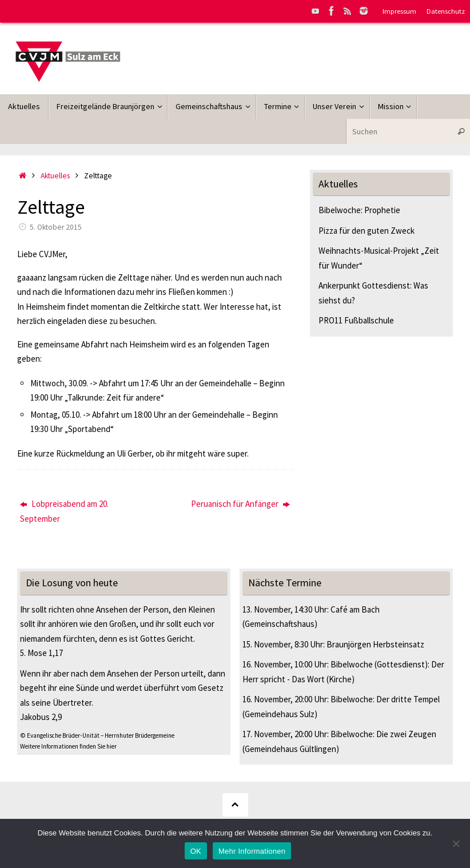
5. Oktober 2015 (56, 227)
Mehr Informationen (252, 851)
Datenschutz (446, 11)
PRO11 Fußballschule (356, 320)
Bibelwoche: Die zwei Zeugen (383, 734)
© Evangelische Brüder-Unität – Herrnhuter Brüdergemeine (97, 735)
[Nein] (456, 843)
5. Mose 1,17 (41, 653)
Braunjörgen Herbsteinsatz (375, 644)
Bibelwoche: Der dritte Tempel (385, 699)
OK (196, 851)
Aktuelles (55, 176)
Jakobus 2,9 (41, 717)
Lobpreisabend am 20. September (64, 511)
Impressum (399, 11)
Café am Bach (355, 609)
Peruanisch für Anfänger (240, 504)
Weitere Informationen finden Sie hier (68, 746)
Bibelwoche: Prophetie (359, 210)
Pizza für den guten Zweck (367, 231)
